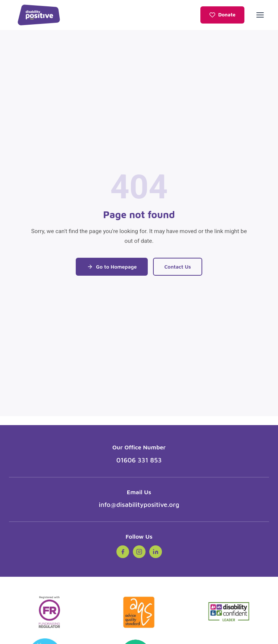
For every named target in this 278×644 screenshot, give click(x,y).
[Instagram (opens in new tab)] (139, 552)
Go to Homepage (112, 267)
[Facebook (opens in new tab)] (123, 552)
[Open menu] (260, 15)
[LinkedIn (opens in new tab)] (156, 552)
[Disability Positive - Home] (39, 15)
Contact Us (177, 267)
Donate (222, 15)
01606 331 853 (139, 460)
